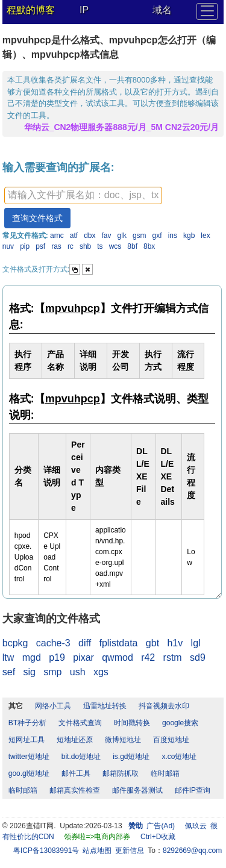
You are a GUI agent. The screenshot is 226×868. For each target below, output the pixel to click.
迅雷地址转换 (105, 706)
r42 (148, 657)
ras (56, 246)
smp (52, 672)
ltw (8, 657)
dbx (89, 236)
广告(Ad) (161, 826)
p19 (57, 657)
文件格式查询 (80, 723)
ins (173, 236)
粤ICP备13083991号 (46, 851)
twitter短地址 (29, 757)
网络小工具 (53, 706)
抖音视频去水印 (164, 706)
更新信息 (130, 851)
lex (205, 236)
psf (40, 246)
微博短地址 (123, 740)
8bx (149, 246)
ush (78, 672)
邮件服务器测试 (137, 790)
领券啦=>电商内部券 (97, 837)
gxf (157, 236)
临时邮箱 (165, 773)
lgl (196, 643)
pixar (83, 657)
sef (9, 672)
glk (122, 236)
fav (107, 236)
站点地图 (97, 851)
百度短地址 (171, 740)
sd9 (198, 657)
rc (71, 246)
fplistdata (118, 643)
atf (74, 236)
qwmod (118, 657)
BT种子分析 (27, 723)
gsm (140, 236)
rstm (173, 657)
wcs (115, 246)
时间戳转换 (132, 723)
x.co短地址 (179, 757)
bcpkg (15, 643)
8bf (132, 246)
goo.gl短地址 (29, 773)
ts (100, 246)
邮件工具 (76, 773)
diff (85, 643)
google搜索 (180, 723)
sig (29, 672)
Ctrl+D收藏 (158, 837)
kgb (189, 236)
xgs (101, 672)
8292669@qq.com (192, 851)
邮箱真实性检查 (75, 790)
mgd (32, 657)
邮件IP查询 (193, 790)
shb (85, 246)
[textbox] (83, 195)
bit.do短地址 (81, 757)
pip (25, 246)
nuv (8, 246)
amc (57, 236)
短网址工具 (27, 740)
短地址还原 (75, 740)
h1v (175, 643)
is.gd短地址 (131, 757)
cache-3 (53, 643)
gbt (152, 643)
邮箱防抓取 (121, 773)
